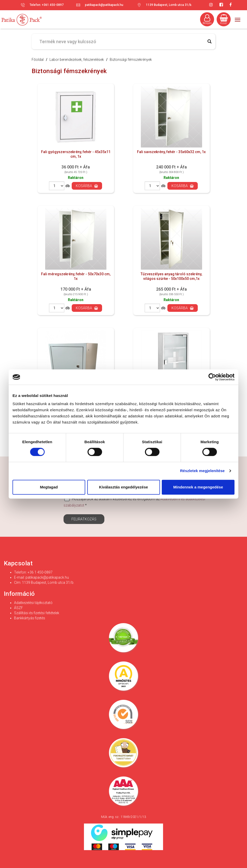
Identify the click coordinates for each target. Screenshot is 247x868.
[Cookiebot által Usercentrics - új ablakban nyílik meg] (212, 377)
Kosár (224, 19)
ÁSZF (18, 608)
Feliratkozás (84, 519)
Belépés (207, 19)
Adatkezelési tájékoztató (33, 603)
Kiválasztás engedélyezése (123, 487)
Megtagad (49, 487)
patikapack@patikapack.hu (104, 5)
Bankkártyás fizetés (30, 618)
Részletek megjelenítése (202, 471)
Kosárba (87, 186)
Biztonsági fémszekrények (131, 60)
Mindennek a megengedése (198, 487)
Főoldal (38, 60)
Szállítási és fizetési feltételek (37, 613)
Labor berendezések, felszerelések (77, 60)
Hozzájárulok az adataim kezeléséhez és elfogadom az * (134, 502)
